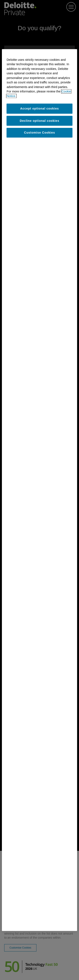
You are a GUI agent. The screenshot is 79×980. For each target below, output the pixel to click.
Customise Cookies (39, 133)
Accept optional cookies (39, 108)
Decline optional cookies (39, 121)
